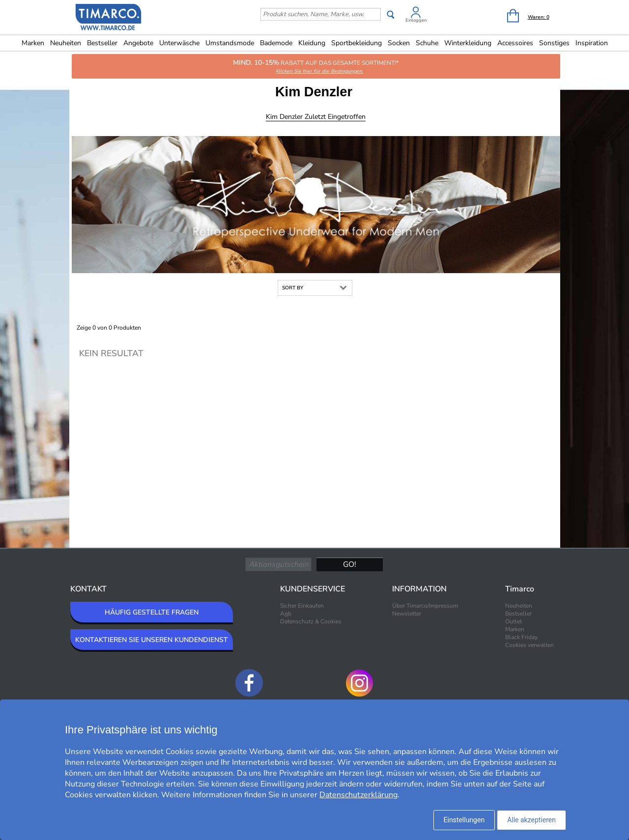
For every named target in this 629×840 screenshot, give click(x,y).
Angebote (138, 43)
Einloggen (416, 20)
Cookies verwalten (529, 645)
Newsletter (407, 614)
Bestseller (102, 43)
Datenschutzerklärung (358, 795)
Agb (286, 614)
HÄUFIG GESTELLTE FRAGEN (152, 612)
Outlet (514, 621)
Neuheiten (66, 43)
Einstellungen (464, 820)
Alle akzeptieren (531, 820)
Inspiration (592, 43)
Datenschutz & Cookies (311, 621)
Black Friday (521, 637)
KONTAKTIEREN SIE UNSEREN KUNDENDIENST (152, 640)
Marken (33, 43)
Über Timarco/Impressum (425, 606)
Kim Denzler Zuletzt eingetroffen (316, 117)
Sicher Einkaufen (302, 606)
